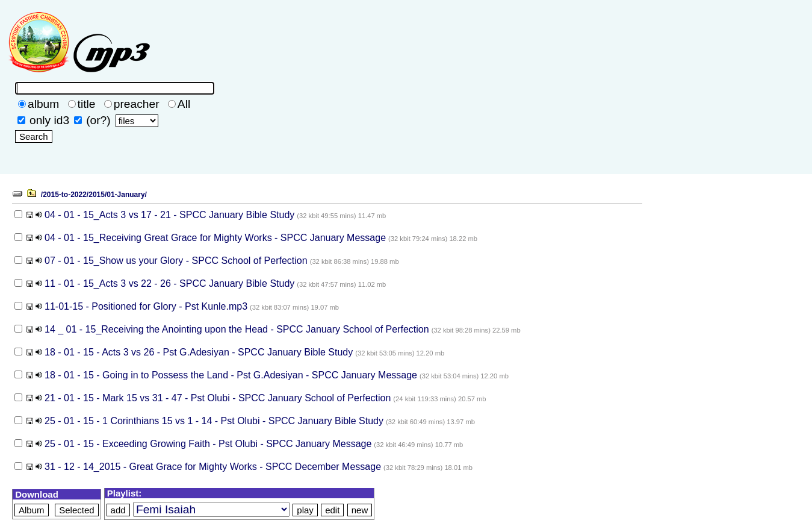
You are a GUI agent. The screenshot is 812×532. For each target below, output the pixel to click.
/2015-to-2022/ (65, 195)
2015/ (98, 195)
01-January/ (127, 195)
